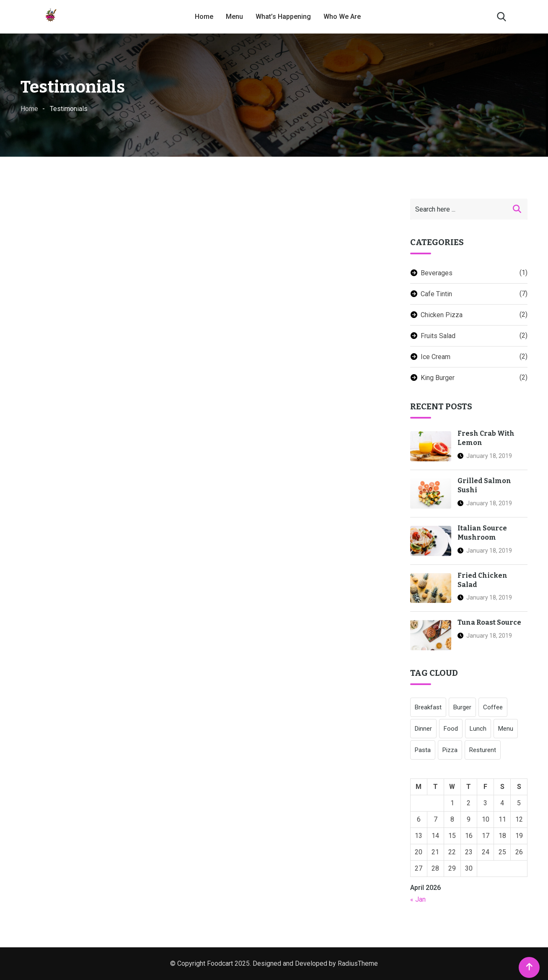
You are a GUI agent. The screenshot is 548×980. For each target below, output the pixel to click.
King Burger (438, 378)
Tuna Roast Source (489, 622)
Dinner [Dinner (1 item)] (423, 729)
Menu (234, 17)
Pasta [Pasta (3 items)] (423, 750)
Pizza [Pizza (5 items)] (450, 750)
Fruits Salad (438, 336)
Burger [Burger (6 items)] (462, 707)
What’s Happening (283, 17)
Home (204, 17)
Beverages (437, 273)
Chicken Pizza (442, 315)
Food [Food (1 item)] (451, 729)
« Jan (418, 899)
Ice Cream (436, 357)
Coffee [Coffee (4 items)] (493, 707)
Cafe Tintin (436, 294)
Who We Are (342, 17)
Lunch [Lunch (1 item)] (478, 729)
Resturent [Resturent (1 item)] (483, 750)
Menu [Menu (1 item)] (506, 729)
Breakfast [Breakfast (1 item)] (428, 707)
